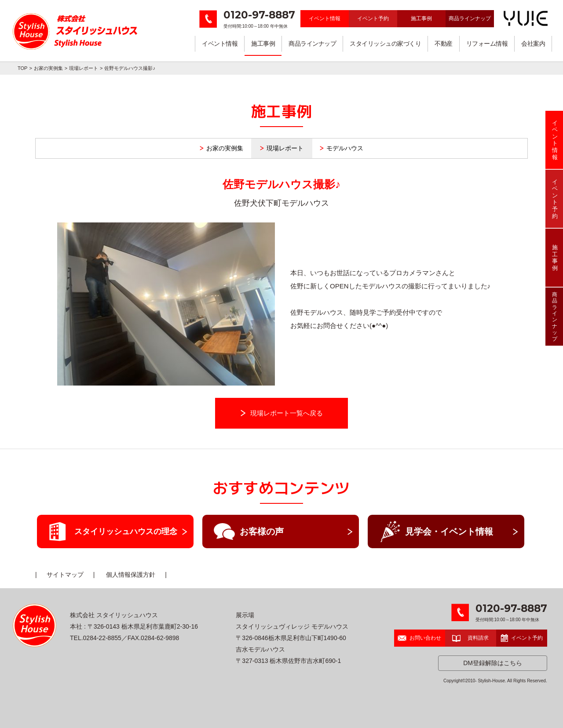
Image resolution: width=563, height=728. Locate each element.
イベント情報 (325, 18)
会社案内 (533, 44)
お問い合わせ (419, 638)
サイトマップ (65, 575)
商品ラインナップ (470, 18)
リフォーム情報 (487, 44)
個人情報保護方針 (131, 575)
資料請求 (470, 638)
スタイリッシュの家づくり (385, 44)
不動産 (444, 44)
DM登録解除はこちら (493, 663)
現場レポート (84, 68)
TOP (22, 68)
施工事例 (421, 18)
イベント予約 (373, 18)
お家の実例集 (48, 68)
